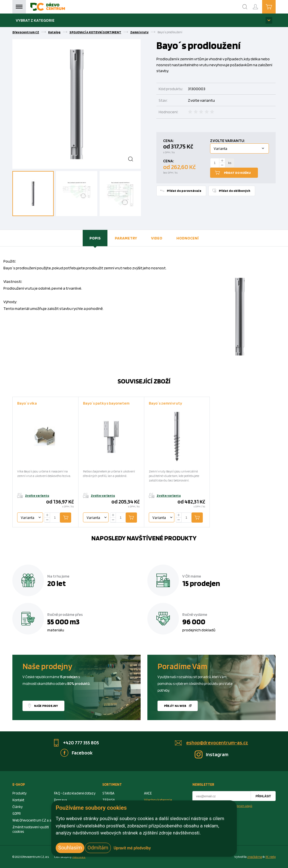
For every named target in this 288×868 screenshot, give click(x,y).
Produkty (19, 793)
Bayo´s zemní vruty (165, 403)
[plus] (222, 160)
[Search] (245, 7)
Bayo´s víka (27, 403)
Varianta (220, 149)
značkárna (255, 857)
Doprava (60, 800)
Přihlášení (260, 4)
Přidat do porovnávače (184, 191)
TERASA (109, 800)
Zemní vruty (139, 32)
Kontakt (18, 800)
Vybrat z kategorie (35, 20)
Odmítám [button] (98, 848)
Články (17, 807)
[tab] (95, 238)
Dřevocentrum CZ (26, 32)
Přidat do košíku (237, 173)
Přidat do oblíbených (235, 191)
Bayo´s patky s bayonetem (106, 403)
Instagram (217, 754)
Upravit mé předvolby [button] (132, 848)
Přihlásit (263, 796)
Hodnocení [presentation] (187, 238)
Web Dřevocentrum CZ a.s (32, 820)
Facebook (82, 753)
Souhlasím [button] (70, 848)
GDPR (17, 813)
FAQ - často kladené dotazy (75, 793)
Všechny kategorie (158, 800)
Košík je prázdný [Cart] (275, 6)
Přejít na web (175, 706)
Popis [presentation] (95, 238)
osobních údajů (243, 806)
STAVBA (108, 793)
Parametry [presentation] (126, 238)
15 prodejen (201, 583)
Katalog (54, 32)
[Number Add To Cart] (215, 163)
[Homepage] (48, 7)
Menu (19, 7)
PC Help (271, 857)
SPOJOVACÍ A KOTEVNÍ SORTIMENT (95, 32)
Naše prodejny (46, 706)
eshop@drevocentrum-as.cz (217, 742)
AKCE (148, 793)
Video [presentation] (157, 238)
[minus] (222, 165)
